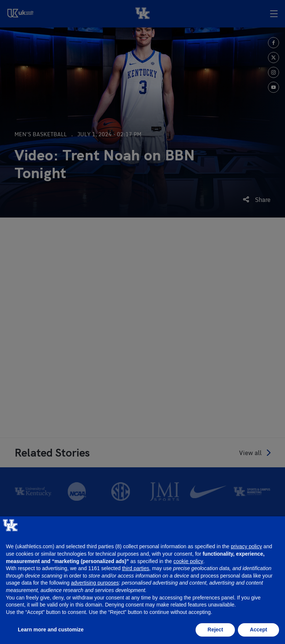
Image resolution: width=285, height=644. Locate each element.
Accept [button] (258, 630)
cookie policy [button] (188, 561)
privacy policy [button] (246, 546)
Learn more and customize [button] (51, 630)
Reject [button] (215, 630)
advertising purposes (95, 583)
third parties (136, 568)
